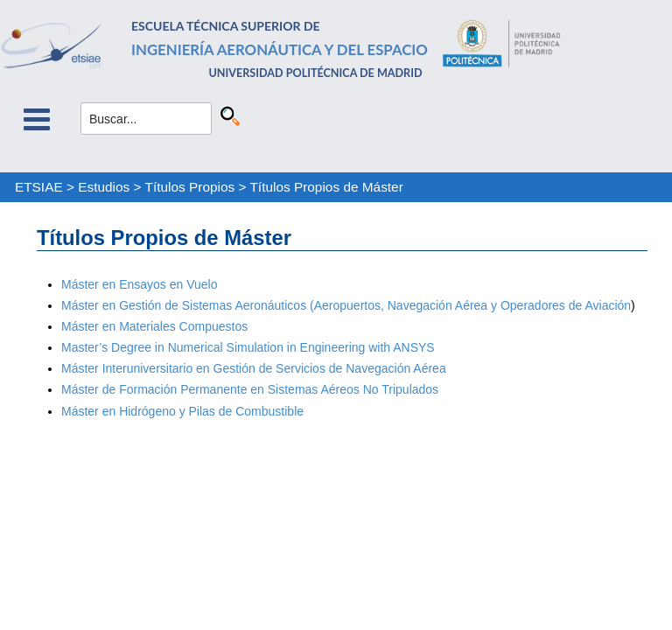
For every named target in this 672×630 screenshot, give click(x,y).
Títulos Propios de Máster (326, 187)
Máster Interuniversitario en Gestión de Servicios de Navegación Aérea (254, 368)
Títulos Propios (190, 187)
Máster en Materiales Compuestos (154, 326)
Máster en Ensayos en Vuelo (139, 284)
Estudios (104, 187)
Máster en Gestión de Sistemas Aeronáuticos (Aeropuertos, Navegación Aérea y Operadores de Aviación (346, 305)
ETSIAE (39, 187)
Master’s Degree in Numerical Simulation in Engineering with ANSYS (248, 347)
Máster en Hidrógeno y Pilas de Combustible (182, 411)
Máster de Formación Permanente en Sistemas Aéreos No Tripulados (250, 389)
